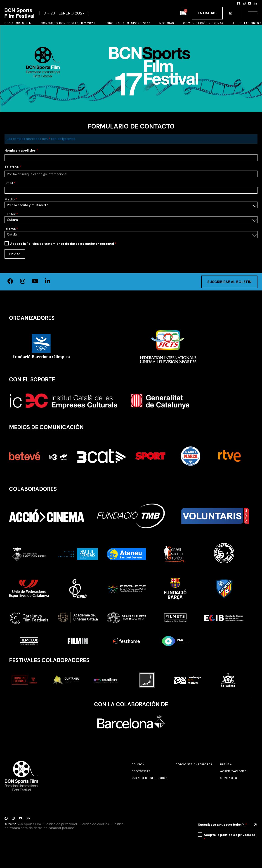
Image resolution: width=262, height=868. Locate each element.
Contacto (229, 778)
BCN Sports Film (29, 824)
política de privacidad (238, 835)
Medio (11, 199)
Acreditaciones (234, 771)
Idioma (11, 229)
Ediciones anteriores (194, 764)
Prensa (226, 764)
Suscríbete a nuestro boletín (222, 825)
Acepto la (63, 244)
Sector (11, 214)
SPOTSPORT (141, 771)
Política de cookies (95, 824)
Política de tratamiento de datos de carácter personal (70, 244)
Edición (138, 764)
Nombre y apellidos (21, 150)
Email (10, 183)
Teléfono (13, 167)
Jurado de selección (150, 778)
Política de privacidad (61, 824)
